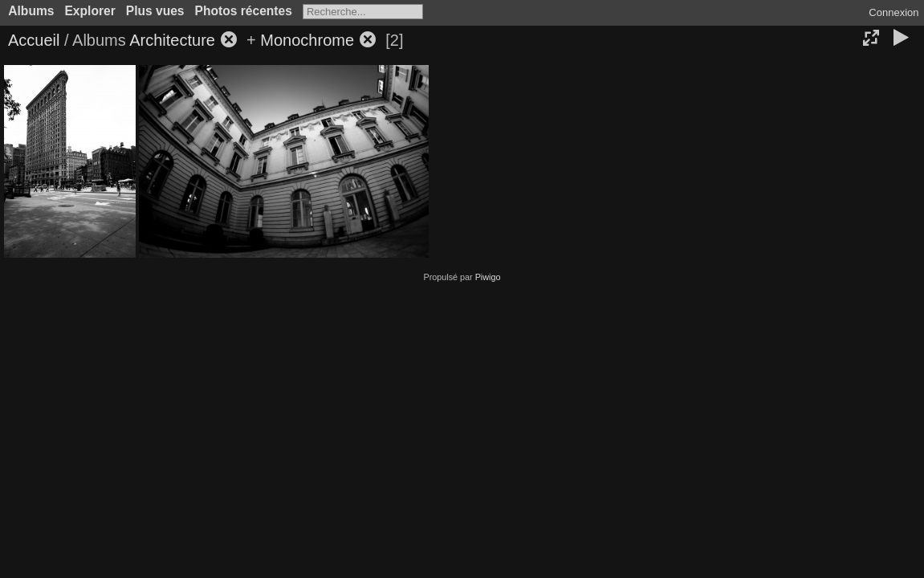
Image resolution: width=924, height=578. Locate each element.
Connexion (893, 12)
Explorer (90, 11)
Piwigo (488, 277)
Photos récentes (244, 11)
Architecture (172, 40)
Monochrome (307, 40)
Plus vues (155, 11)
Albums (31, 11)
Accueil (34, 40)
